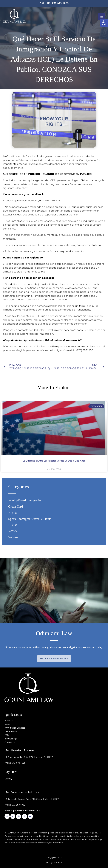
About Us (9, 721)
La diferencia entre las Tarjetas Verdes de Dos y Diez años (54, 461)
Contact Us (10, 742)
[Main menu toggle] (102, 17)
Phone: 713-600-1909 (15, 763)
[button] (104, 23)
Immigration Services (15, 728)
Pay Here (11, 772)
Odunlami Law (54, 633)
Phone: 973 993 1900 (15, 805)
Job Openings (11, 739)
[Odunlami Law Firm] (15, 17)
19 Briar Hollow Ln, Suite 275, (19, 757)
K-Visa (13, 513)
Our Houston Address (19, 750)
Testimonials (11, 731)
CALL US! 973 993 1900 (54, 3)
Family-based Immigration (25, 500)
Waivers (13, 537)
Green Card (15, 506)
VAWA (13, 531)
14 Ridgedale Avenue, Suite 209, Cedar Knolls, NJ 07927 (32, 799)
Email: (22, 810)
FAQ (7, 735)
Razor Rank (57, 862)
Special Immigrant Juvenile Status (30, 519)
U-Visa (13, 525)
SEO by (49, 862)
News (7, 724)
